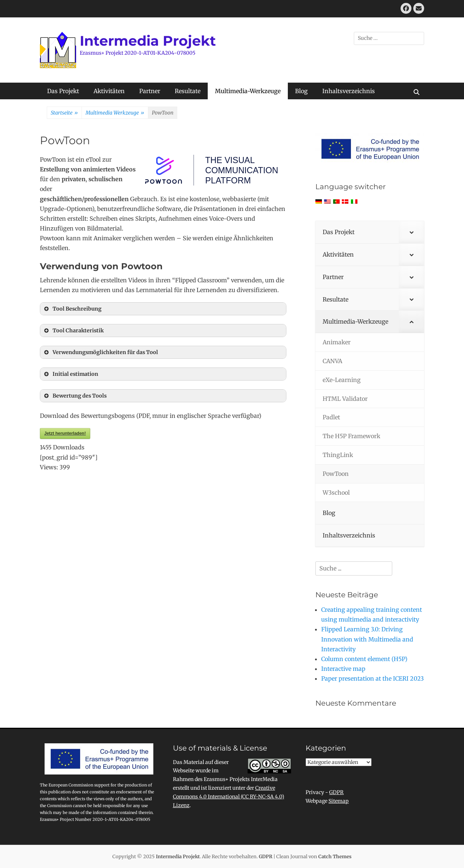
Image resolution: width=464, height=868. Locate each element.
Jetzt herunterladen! (65, 433)
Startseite (64, 113)
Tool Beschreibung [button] (72, 309)
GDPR (336, 792)
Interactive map (343, 669)
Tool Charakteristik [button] (73, 331)
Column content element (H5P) (364, 659)
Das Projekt (63, 91)
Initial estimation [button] (71, 374)
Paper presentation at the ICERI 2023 (372, 678)
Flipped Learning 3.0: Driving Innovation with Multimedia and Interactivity (367, 639)
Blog (301, 91)
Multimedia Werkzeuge (115, 113)
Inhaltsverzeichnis (349, 91)
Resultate (188, 91)
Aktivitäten (109, 91)
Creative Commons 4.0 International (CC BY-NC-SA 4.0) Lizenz (229, 797)
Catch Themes (335, 857)
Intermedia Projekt (148, 41)
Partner (150, 91)
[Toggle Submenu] (411, 232)
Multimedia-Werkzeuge (248, 91)
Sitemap (339, 801)
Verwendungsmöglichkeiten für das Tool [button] (100, 352)
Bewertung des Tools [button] (75, 396)
